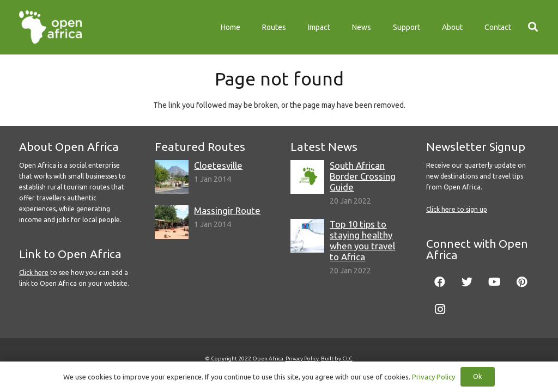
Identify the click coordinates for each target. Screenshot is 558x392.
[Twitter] (467, 282)
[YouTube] (494, 282)
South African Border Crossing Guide (363, 176)
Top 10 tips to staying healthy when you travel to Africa (362, 240)
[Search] (533, 27)
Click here (34, 272)
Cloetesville (218, 165)
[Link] (50, 27)
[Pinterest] (521, 282)
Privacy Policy (302, 359)
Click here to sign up (457, 209)
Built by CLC (337, 359)
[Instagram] (440, 309)
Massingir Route (227, 210)
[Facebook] (440, 282)
